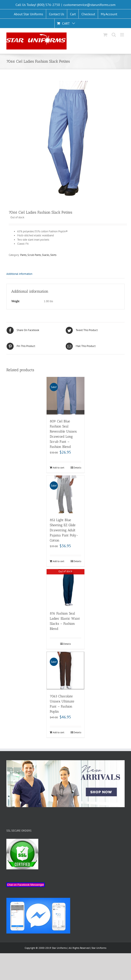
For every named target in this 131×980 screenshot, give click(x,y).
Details (77, 467)
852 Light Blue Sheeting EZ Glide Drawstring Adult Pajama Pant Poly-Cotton (64, 530)
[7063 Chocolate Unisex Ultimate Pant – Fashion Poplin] (65, 671)
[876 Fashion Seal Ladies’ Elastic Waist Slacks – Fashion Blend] (65, 588)
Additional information (19, 274)
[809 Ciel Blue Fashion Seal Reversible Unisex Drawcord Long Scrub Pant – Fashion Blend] (65, 396)
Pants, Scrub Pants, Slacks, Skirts (38, 255)
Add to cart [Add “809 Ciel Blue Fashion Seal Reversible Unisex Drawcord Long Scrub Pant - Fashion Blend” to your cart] (58, 467)
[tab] (65, 274)
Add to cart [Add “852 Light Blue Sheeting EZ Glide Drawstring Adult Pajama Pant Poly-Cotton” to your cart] (58, 561)
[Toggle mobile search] (114, 35)
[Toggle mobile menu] (122, 35)
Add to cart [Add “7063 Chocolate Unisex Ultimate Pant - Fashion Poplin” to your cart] (58, 732)
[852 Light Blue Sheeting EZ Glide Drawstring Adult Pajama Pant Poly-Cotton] (65, 494)
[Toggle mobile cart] (105, 35)
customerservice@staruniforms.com (89, 5)
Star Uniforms (99, 948)
